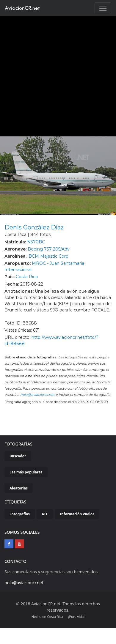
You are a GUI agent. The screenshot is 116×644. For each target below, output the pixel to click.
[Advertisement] (56, 75)
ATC (45, 514)
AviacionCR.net (22, 8)
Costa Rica (27, 277)
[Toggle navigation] (103, 8)
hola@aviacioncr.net (37, 395)
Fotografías (20, 514)
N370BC (36, 242)
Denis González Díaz (34, 227)
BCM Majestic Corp (48, 256)
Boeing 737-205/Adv (49, 249)
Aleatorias (19, 488)
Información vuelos (77, 514)
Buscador (18, 456)
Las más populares (26, 472)
